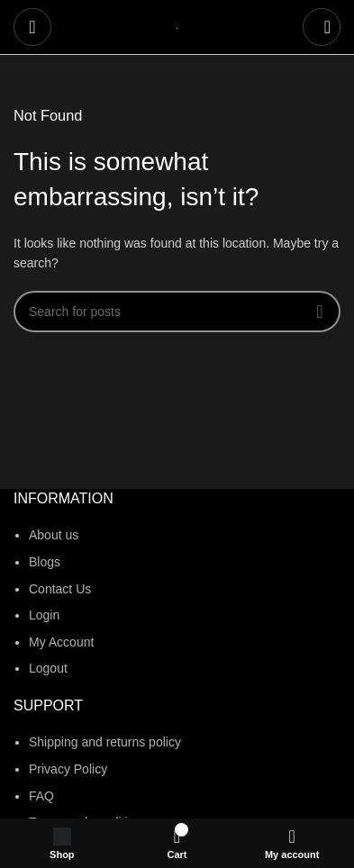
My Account (61, 642)
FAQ (41, 796)
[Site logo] (177, 27)
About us (54, 535)
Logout (48, 668)
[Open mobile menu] (32, 27)
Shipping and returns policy (105, 742)
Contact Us (60, 589)
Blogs (45, 562)
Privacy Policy (68, 769)
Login (44, 615)
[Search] (322, 27)
